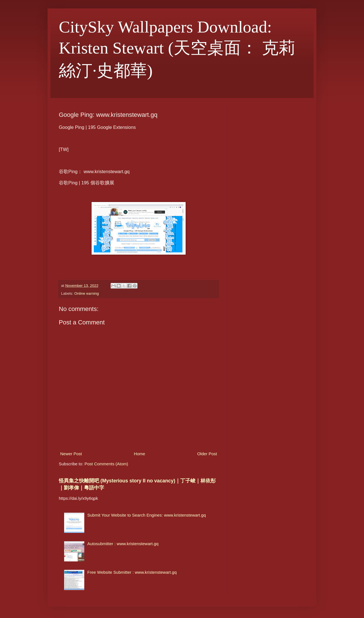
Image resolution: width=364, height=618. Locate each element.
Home (139, 454)
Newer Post (71, 454)
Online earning (87, 293)
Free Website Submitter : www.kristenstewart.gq (132, 572)
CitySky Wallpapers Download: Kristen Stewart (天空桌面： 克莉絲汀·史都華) (177, 49)
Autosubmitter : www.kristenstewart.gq (123, 544)
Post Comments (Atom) (106, 464)
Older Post (207, 454)
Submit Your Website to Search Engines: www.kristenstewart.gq (147, 515)
